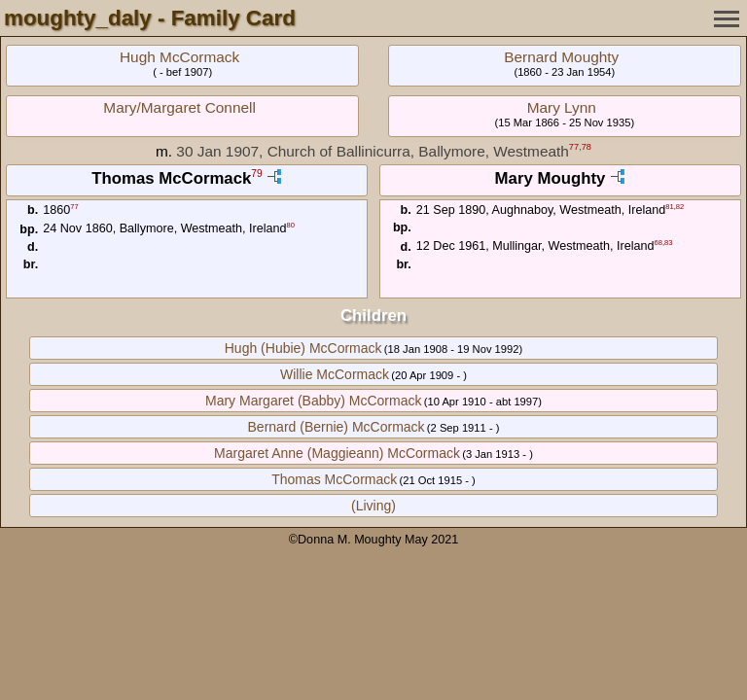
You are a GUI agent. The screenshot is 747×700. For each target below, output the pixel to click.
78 (587, 147)
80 (291, 225)
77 (574, 147)
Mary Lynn (562, 107)
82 (680, 207)
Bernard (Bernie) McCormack (337, 427)
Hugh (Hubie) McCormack (303, 348)
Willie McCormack (335, 374)
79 (256, 175)
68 (658, 243)
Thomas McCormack (334, 479)
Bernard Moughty (561, 57)
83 (668, 243)
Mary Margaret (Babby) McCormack (314, 401)
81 (669, 207)
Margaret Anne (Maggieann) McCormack (337, 453)
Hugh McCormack (179, 57)
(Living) (373, 506)
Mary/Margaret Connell (179, 107)
